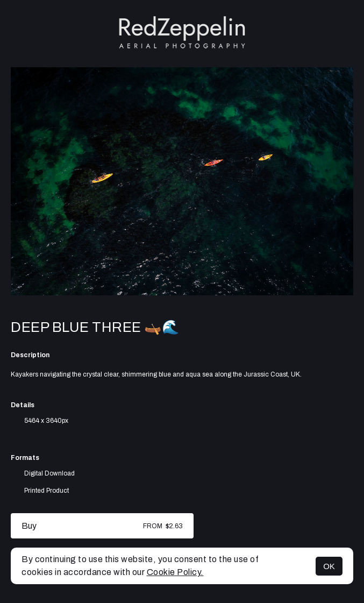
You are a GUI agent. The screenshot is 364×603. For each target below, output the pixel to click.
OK (329, 566)
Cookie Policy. (175, 572)
